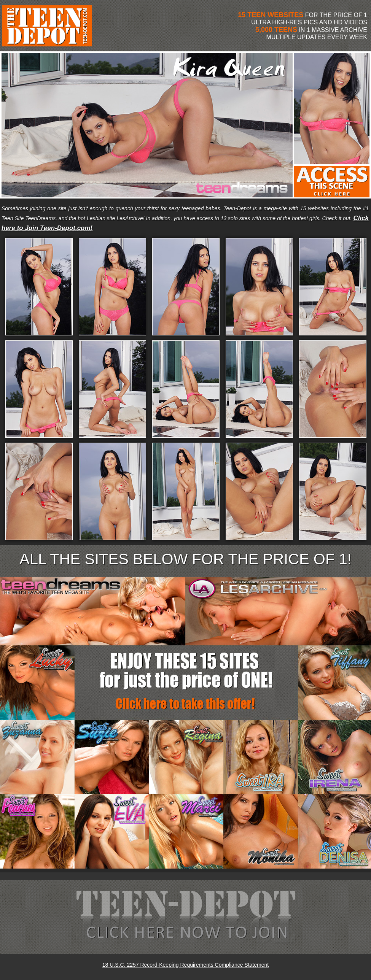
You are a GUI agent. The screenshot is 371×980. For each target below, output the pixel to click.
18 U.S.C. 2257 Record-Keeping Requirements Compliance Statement (185, 965)
